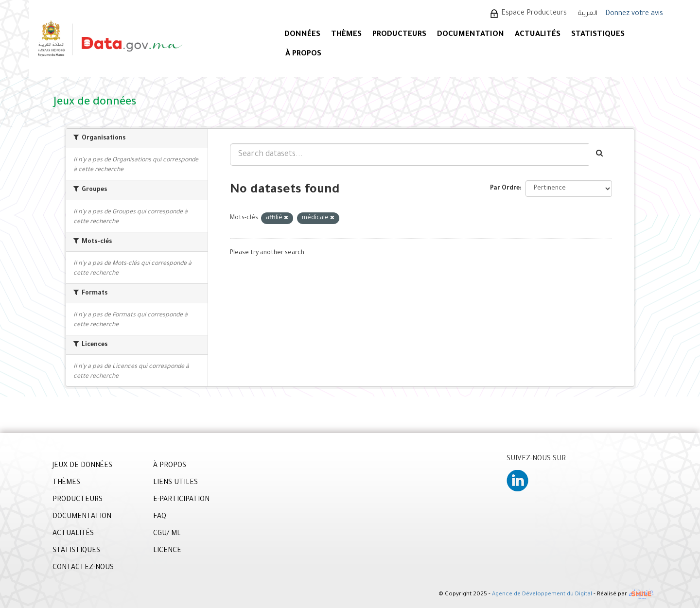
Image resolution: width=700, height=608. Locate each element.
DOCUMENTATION (471, 35)
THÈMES (66, 483)
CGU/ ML (167, 534)
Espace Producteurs (534, 14)
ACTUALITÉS (538, 35)
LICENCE (167, 551)
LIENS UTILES (175, 483)
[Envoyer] (600, 155)
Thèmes (346, 35)
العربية (588, 14)
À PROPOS (303, 54)
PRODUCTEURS (399, 35)
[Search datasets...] (409, 155)
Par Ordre (505, 189)
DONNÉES (302, 35)
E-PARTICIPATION (181, 500)
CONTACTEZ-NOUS (83, 568)
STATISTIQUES (598, 35)
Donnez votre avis (634, 14)
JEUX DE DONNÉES (82, 466)
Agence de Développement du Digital (542, 595)
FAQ (160, 517)
